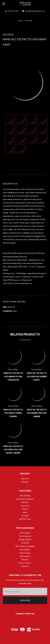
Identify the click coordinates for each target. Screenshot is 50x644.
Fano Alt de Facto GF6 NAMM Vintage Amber (37, 413)
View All (25, 566)
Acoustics (25, 506)
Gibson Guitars (25, 563)
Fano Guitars (25, 553)
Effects (25, 509)
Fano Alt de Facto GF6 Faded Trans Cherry (13, 413)
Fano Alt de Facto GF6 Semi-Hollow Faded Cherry (13, 450)
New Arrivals (25, 496)
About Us (25, 479)
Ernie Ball (25, 543)
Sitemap (25, 482)
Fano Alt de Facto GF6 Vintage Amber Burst (37, 376)
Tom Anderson (25, 536)
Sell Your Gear (25, 519)
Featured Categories (25, 499)
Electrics (25, 502)
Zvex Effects (25, 550)
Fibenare (25, 559)
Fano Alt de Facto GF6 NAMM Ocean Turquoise (13, 376)
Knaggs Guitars (25, 539)
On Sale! (25, 516)
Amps (25, 512)
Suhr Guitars (25, 533)
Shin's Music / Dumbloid (25, 546)
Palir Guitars (25, 556)
